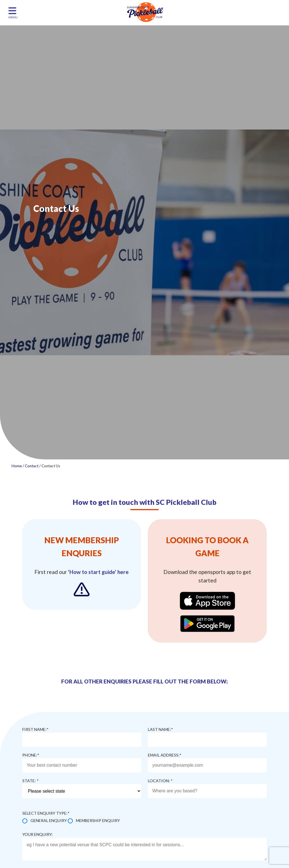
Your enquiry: (38, 834)
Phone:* (31, 755)
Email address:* (165, 755)
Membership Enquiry (98, 820)
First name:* (35, 729)
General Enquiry (49, 820)
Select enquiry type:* (46, 813)
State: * (30, 781)
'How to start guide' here (98, 572)
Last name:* (160, 729)
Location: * (160, 781)
